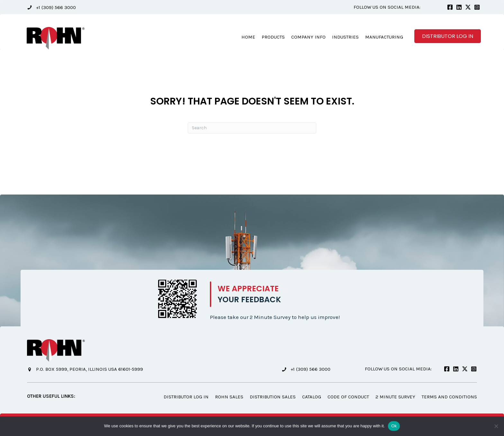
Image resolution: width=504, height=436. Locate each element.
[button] (51, 7)
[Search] (252, 128)
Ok (394, 426)
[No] (496, 426)
